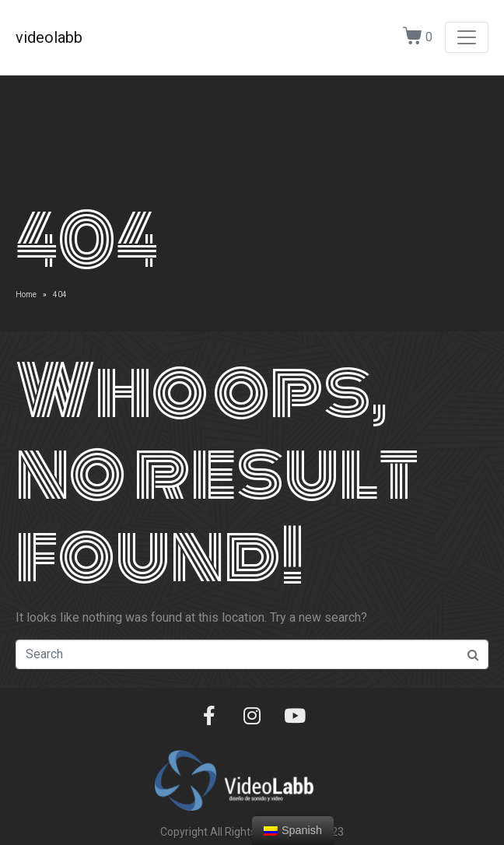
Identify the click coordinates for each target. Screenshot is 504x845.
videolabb (49, 37)
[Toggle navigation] (467, 37)
